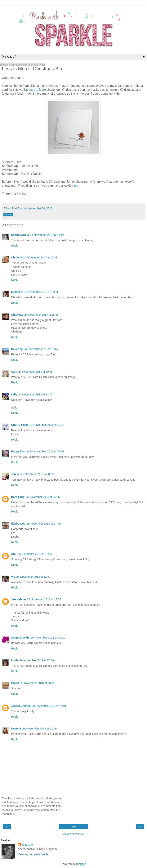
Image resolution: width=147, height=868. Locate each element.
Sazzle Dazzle (20, 235)
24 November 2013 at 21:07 (35, 394)
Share (8, 215)
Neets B (16, 729)
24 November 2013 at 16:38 (41, 292)
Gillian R (27, 845)
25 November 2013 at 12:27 (33, 577)
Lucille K (17, 292)
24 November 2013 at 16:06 (47, 235)
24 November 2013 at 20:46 (35, 372)
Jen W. (16, 474)
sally (14, 394)
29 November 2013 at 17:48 (49, 706)
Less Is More (37, 90)
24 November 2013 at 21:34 (47, 425)
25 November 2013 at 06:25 (43, 497)
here (75, 186)
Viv (13, 577)
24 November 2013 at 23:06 (47, 451)
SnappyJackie (20, 638)
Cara (14, 372)
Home (73, 827)
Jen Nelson (18, 599)
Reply (15, 246)
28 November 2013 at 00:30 (37, 683)
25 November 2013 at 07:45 (43, 524)
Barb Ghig (18, 497)
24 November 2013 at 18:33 (41, 315)
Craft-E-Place (20, 425)
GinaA (15, 683)
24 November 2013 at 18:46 (41, 349)
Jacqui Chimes (21, 706)
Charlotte (17, 315)
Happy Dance (20, 451)
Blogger (81, 864)
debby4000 (18, 524)
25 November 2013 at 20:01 (48, 638)
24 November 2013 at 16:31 (40, 257)
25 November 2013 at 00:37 (38, 474)
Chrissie (17, 257)
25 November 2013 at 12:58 (44, 599)
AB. (14, 554)
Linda (15, 660)
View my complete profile (33, 854)
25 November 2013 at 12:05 (35, 554)
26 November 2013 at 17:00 (37, 660)
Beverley (17, 349)
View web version (73, 834)
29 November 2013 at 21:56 (40, 729)
